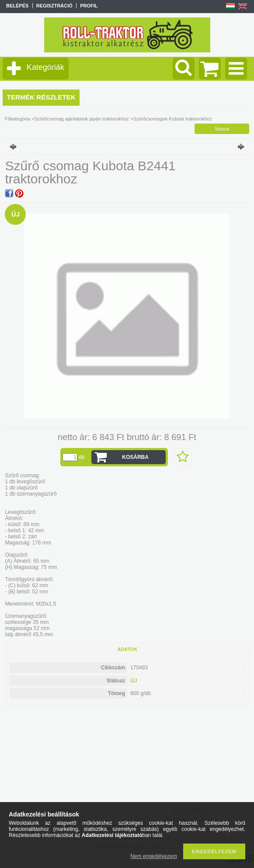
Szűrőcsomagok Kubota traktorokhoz (172, 119)
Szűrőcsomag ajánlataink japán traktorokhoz (81, 119)
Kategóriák (45, 67)
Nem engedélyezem (154, 856)
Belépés (17, 6)
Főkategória (17, 119)
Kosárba (135, 457)
